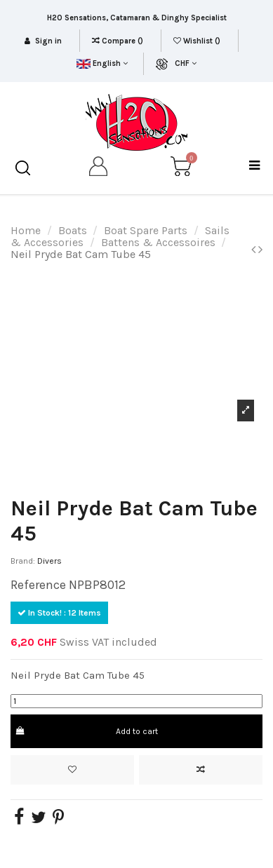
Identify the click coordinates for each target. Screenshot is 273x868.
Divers (49, 561)
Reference (38, 585)
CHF (186, 63)
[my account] (99, 169)
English (102, 63)
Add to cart (86, 731)
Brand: (23, 561)
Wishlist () (198, 41)
